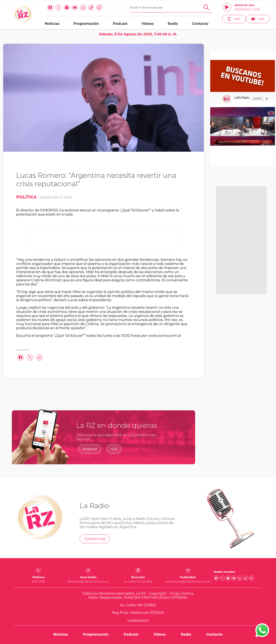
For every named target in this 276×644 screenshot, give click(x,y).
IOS (114, 449)
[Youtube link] (75, 8)
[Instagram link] (67, 8)
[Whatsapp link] (83, 8)
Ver (258, 19)
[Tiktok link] (91, 8)
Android (90, 449)
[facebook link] (50, 8)
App (234, 19)
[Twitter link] (58, 8)
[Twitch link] (99, 8)
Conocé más (95, 539)
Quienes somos (138, 620)
